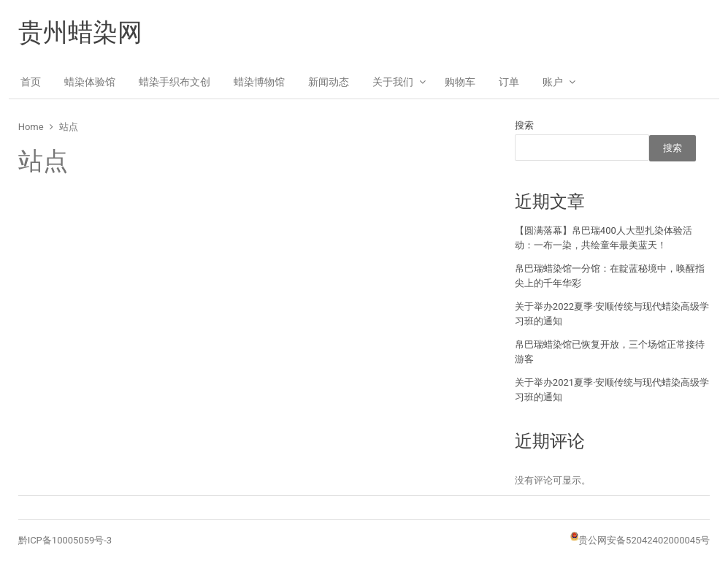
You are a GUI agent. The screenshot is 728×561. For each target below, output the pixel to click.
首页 (31, 82)
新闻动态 (329, 82)
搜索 (524, 125)
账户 (553, 82)
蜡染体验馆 (90, 82)
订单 (509, 82)
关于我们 (393, 82)
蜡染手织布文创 (175, 82)
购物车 (460, 82)
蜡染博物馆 (259, 82)
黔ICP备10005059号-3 (65, 540)
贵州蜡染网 (80, 32)
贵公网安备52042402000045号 (644, 540)
